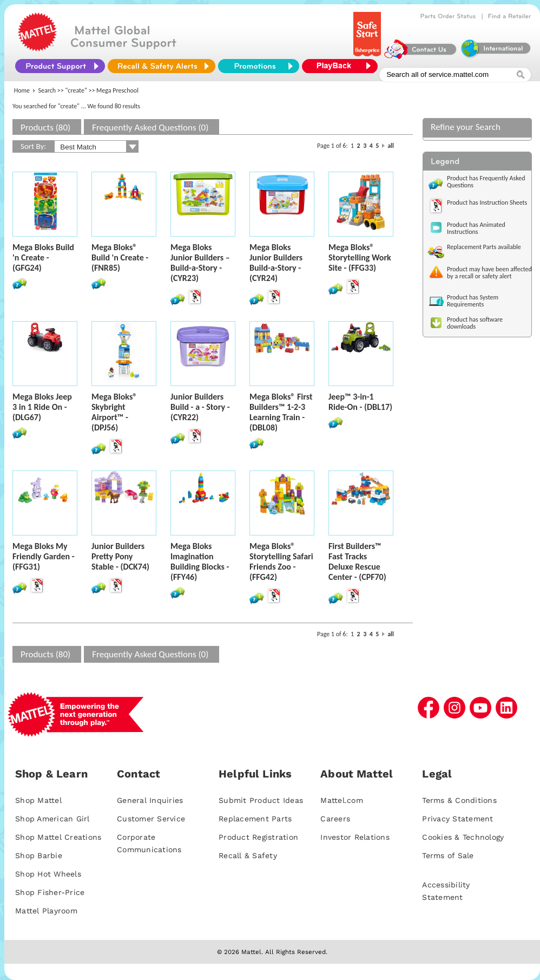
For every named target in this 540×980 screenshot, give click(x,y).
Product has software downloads (475, 323)
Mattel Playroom (46, 911)
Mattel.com (342, 800)
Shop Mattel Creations (58, 837)
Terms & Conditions (459, 800)
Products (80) (45, 128)
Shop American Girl (52, 819)
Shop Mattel (38, 800)
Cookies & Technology (463, 837)
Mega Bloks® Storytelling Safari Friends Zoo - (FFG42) (281, 561)
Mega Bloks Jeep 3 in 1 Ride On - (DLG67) (42, 407)
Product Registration (258, 837)
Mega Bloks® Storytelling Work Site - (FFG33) (360, 257)
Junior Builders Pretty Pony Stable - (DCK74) (120, 556)
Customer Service (151, 819)
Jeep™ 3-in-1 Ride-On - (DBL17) (360, 402)
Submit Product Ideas (261, 800)
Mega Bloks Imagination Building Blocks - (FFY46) (200, 561)
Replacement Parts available (484, 247)
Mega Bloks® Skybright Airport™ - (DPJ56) (114, 412)
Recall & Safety (248, 855)
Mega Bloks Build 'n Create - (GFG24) (43, 257)
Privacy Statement (457, 819)
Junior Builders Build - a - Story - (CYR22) (200, 407)
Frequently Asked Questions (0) (150, 128)
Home (22, 90)
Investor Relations (355, 837)
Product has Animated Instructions (476, 228)
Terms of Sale (448, 855)
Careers (335, 819)
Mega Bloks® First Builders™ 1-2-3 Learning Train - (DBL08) (281, 412)
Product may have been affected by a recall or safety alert (489, 273)
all (391, 146)
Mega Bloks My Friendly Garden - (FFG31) (44, 556)
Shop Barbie (39, 855)
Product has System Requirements (473, 301)
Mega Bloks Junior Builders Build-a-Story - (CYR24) (276, 263)
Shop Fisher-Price (50, 892)
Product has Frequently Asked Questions (486, 182)
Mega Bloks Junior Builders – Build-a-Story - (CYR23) (200, 263)
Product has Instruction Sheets (487, 202)
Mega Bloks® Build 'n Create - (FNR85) (120, 257)
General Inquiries (150, 800)
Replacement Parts (255, 819)
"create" (76, 90)
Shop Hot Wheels (48, 874)
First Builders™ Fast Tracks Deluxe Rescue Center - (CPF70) (357, 561)
